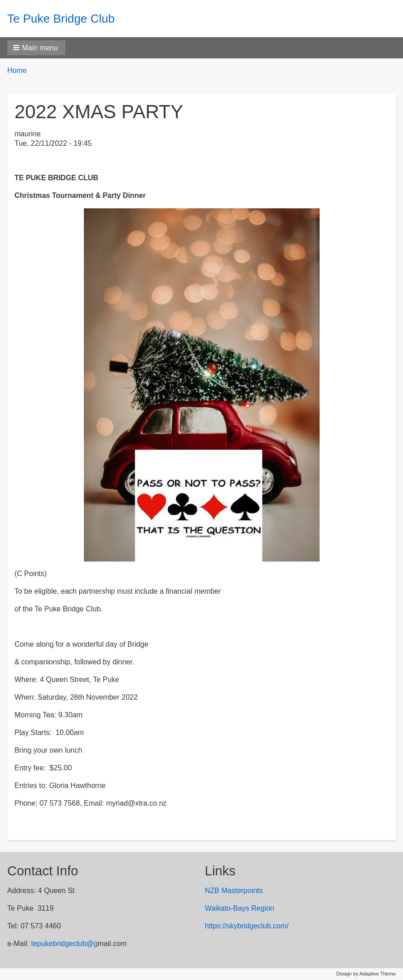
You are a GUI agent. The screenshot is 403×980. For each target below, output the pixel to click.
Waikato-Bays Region (240, 908)
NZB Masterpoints (234, 891)
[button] (36, 48)
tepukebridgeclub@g (64, 944)
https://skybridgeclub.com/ (247, 926)
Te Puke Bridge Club (61, 19)
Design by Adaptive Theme (366, 974)
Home (17, 70)
